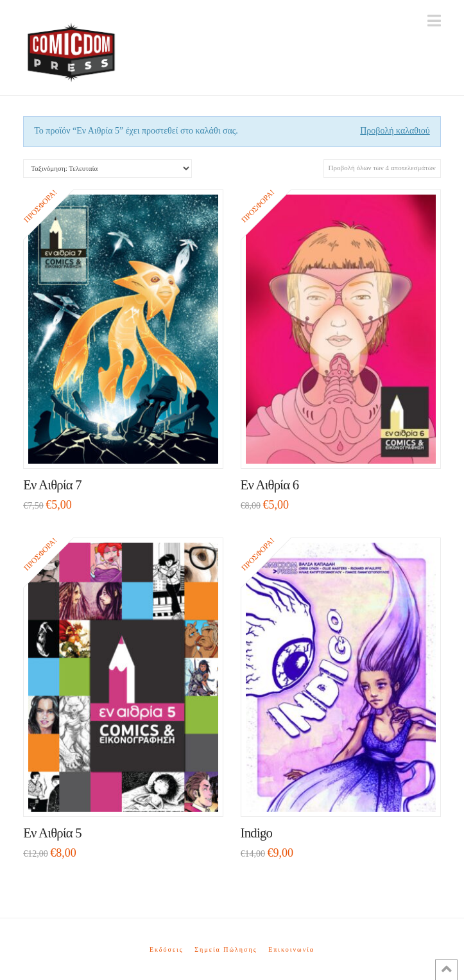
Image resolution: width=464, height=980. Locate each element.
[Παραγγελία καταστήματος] (107, 169)
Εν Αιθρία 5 (52, 833)
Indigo (257, 833)
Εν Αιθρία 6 (270, 485)
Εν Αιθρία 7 (52, 485)
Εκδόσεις (167, 949)
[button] (434, 21)
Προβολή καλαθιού (395, 131)
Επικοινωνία (291, 949)
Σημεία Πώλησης (226, 949)
